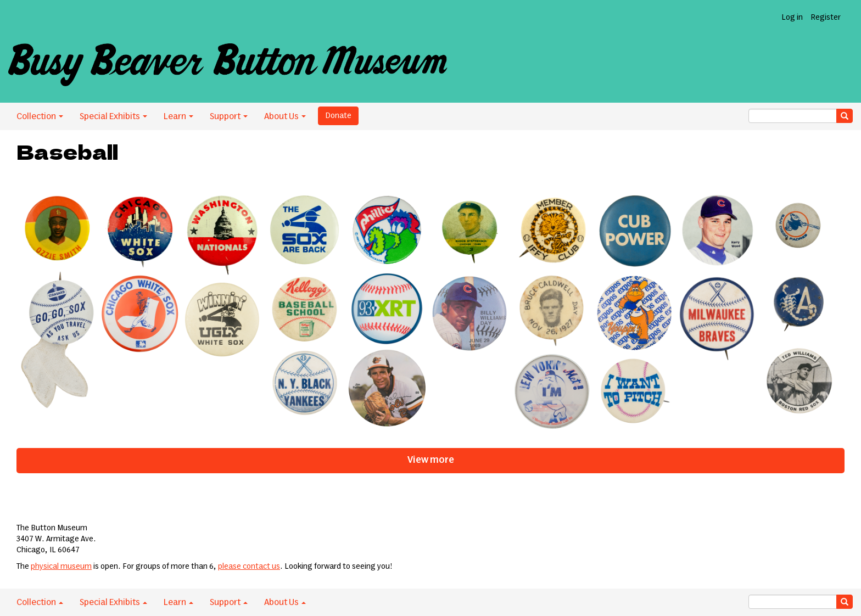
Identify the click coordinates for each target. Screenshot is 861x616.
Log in (792, 18)
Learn (178, 116)
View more (431, 460)
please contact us (249, 567)
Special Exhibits (113, 116)
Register (826, 18)
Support (229, 116)
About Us (285, 116)
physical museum (61, 567)
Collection (40, 116)
